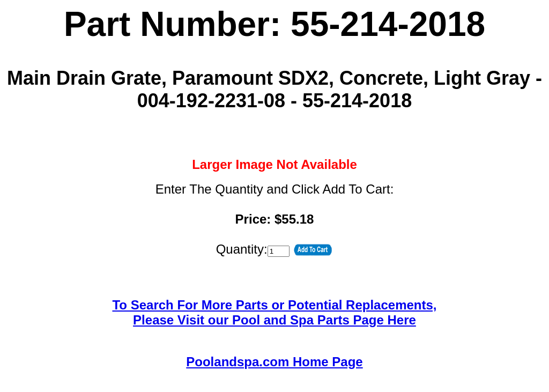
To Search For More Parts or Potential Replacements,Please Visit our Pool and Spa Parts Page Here (274, 312)
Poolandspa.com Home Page (274, 362)
